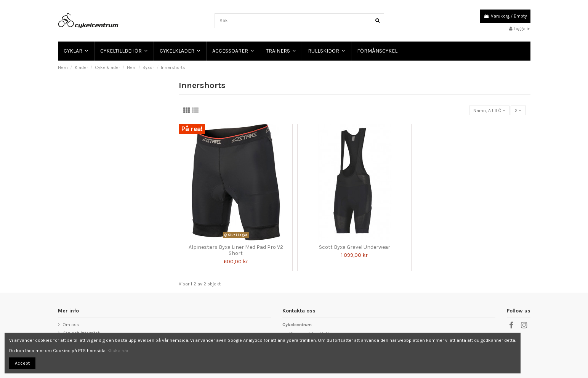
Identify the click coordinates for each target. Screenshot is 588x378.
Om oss (71, 325)
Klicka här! (119, 351)
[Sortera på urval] (489, 110)
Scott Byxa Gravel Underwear (355, 247)
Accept (22, 363)
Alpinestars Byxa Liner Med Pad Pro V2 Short (236, 250)
